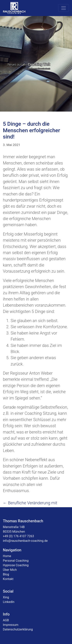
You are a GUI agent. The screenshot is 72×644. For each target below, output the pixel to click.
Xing (6, 597)
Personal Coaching (16, 561)
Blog (6, 574)
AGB (6, 620)
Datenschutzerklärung (18, 629)
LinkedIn (9, 602)
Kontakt (8, 579)
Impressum (11, 625)
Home (7, 556)
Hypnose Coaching (16, 565)
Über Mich (10, 570)
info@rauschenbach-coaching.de (25, 541)
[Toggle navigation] (64, 8)
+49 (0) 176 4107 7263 (18, 536)
